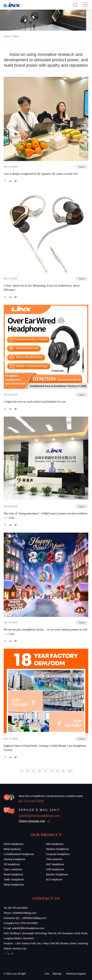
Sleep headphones (14, 885)
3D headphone (12, 864)
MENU (85, 5)
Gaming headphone (15, 859)
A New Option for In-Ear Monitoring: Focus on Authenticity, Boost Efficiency (42, 288)
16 (70, 771)
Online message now (32, 821)
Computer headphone (58, 854)
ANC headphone (55, 864)
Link (47, 974)
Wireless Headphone (58, 849)
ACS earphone (54, 880)
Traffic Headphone (14, 880)
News (16, 36)
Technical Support (76, 974)
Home (7, 36)
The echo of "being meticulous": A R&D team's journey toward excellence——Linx (46, 516)
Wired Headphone (14, 844)
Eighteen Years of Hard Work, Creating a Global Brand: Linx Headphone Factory (45, 748)
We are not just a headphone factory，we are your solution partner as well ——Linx (45, 632)
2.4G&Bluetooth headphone (19, 854)
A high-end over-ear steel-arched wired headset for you (35, 402)
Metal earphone (12, 849)
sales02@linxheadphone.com (39, 816)
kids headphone (55, 844)
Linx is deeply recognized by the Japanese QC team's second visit (41, 174)
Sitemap (57, 974)
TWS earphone (54, 859)
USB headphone (55, 869)
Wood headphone (13, 874)
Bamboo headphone (57, 874)
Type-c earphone (13, 869)
